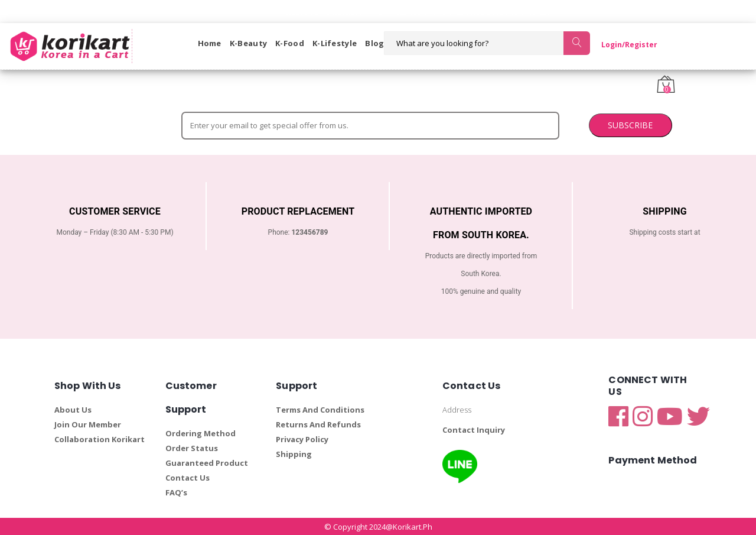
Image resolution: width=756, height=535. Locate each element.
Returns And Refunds (318, 424)
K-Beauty (248, 43)
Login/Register (619, 45)
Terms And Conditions (320, 409)
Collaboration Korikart (100, 439)
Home (210, 43)
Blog (374, 43)
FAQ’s (176, 492)
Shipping (294, 453)
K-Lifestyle (335, 43)
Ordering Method (201, 433)
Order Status (192, 448)
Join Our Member (88, 424)
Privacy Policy (302, 439)
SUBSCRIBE (523, 124)
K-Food (290, 43)
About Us (73, 409)
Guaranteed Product (207, 462)
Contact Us (188, 477)
